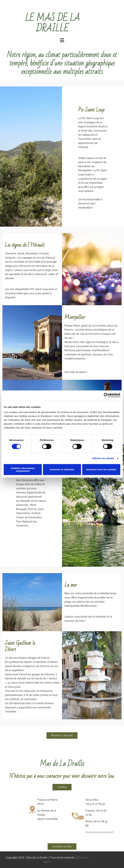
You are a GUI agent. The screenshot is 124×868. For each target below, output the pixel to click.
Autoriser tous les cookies (101, 469)
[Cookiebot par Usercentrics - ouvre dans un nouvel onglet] (106, 395)
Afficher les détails (103, 458)
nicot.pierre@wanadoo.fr (100, 832)
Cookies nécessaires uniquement (23, 470)
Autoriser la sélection (62, 469)
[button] (62, 735)
